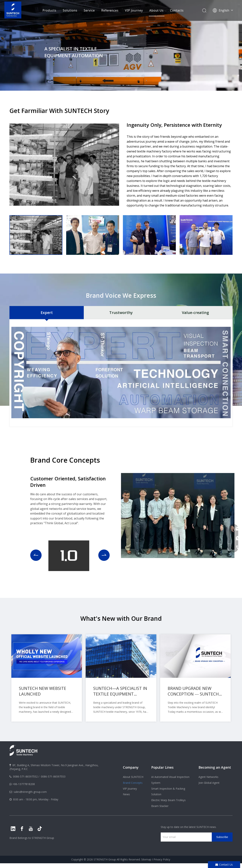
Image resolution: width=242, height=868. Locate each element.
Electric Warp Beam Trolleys (168, 800)
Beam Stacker (160, 806)
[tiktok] (40, 829)
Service (89, 10)
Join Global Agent (209, 783)
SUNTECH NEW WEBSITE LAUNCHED (43, 691)
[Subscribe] (222, 837)
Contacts (177, 10)
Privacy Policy (162, 859)
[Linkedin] (13, 829)
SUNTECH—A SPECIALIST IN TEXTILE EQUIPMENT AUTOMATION (120, 691)
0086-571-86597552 (25, 776)
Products (49, 10)
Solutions (70, 10)
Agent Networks (208, 777)
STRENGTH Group (43, 838)
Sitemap (146, 859)
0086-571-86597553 (53, 776)
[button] (36, 555)
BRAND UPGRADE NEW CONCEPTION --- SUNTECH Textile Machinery (193, 691)
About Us (156, 10)
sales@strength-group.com (30, 792)
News (126, 794)
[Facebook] (22, 829)
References (110, 10)
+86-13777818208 (24, 784)
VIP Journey (134, 10)
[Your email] (185, 837)
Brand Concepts (133, 783)
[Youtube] (31, 829)
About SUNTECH (133, 777)
